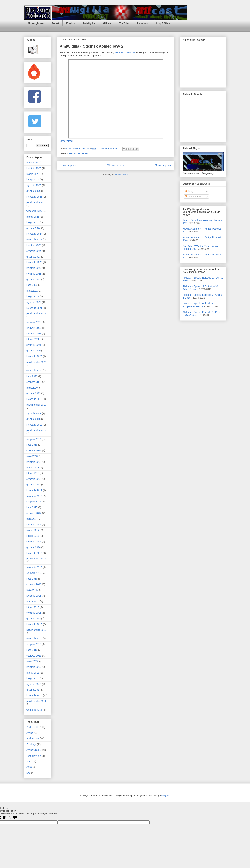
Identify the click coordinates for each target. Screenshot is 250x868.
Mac (29, 761)
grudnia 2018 (34, 419)
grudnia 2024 (34, 228)
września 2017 (34, 496)
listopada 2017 (34, 490)
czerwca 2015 (34, 656)
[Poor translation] (13, 818)
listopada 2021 (34, 308)
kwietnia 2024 (34, 245)
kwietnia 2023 (34, 268)
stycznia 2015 (34, 684)
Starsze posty (163, 165)
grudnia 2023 (34, 257)
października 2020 (36, 362)
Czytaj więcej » (67, 141)
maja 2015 (32, 661)
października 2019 (36, 405)
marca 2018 (33, 468)
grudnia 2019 (34, 393)
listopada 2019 (34, 399)
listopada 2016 (34, 553)
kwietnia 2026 (34, 168)
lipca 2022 (32, 285)
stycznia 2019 (34, 413)
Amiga (30, 733)
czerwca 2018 (34, 450)
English (71, 23)
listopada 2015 (34, 624)
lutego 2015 (33, 678)
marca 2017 (33, 530)
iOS (28, 773)
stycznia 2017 (34, 542)
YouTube (124, 23)
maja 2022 (32, 291)
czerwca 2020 (34, 382)
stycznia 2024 (34, 251)
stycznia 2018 (34, 479)
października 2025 (36, 202)
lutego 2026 (33, 180)
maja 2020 (32, 388)
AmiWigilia (89, 23)
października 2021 (36, 313)
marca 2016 (33, 601)
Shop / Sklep (163, 23)
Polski (55, 23)
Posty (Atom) (122, 174)
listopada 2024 (34, 234)
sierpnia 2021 (34, 322)
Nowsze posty (68, 165)
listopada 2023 (34, 262)
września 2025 (34, 211)
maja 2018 (32, 456)
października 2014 (36, 701)
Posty (189, 191)
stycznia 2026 (34, 185)
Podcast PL (75, 153)
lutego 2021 (33, 339)
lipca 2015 (32, 650)
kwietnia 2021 (34, 334)
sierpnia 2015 (34, 644)
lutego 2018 (33, 473)
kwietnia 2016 (34, 596)
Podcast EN (33, 738)
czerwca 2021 (34, 328)
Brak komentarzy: (109, 149)
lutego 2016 (33, 607)
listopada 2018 (34, 425)
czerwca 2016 (34, 584)
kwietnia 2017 (34, 525)
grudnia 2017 (34, 485)
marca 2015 (33, 673)
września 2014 (34, 710)
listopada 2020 (34, 356)
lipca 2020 (32, 376)
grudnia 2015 (34, 618)
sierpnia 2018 (34, 439)
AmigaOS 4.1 (34, 750)
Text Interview (34, 756)
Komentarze (193, 197)
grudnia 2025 (34, 191)
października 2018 (36, 430)
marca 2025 (33, 217)
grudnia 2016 (34, 547)
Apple (30, 767)
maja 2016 (32, 590)
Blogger (165, 796)
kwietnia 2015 (34, 667)
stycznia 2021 (34, 345)
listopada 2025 (34, 197)
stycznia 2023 (34, 274)
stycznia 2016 (34, 613)
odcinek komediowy (125, 52)
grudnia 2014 (34, 690)
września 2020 (34, 371)
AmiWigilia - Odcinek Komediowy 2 (92, 46)
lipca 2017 (32, 507)
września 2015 (34, 638)
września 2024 (34, 239)
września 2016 (34, 567)
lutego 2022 (33, 296)
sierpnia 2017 (34, 502)
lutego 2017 (33, 536)
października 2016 (36, 559)
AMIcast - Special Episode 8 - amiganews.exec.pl (199, 305)
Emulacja (31, 744)
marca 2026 (33, 174)
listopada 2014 (34, 695)
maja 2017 (32, 519)
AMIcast (107, 23)
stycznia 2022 (34, 302)
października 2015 (36, 630)
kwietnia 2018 (34, 462)
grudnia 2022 (34, 279)
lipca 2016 (32, 579)
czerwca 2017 (34, 513)
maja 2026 (32, 163)
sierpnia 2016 (34, 573)
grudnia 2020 (34, 351)
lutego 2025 (33, 222)
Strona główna (36, 23)
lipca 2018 (32, 445)
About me (142, 23)
